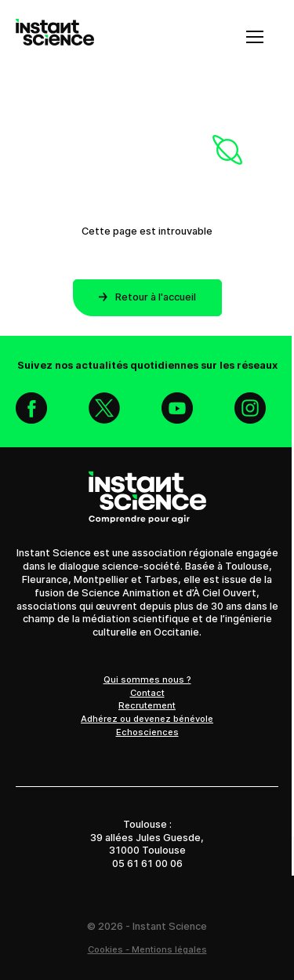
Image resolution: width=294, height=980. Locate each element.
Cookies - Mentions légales (147, 949)
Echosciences (147, 732)
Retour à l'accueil (147, 297)
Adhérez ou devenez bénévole (147, 719)
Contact (147, 693)
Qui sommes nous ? (147, 679)
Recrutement (147, 705)
